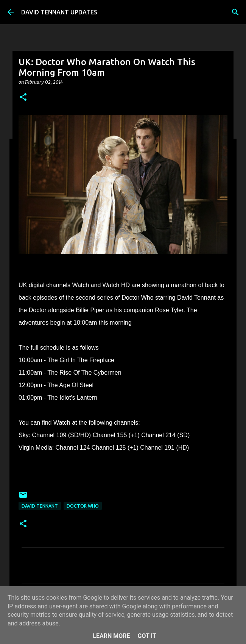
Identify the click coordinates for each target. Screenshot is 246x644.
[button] (23, 98)
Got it (147, 636)
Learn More (111, 636)
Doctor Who (83, 506)
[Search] (235, 12)
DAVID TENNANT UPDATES (59, 12)
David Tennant (40, 506)
